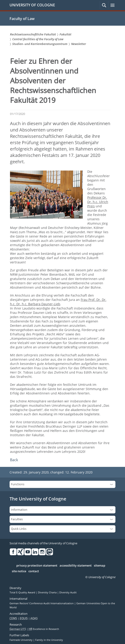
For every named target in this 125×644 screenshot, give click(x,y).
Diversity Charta (48, 592)
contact (34, 571)
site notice (19, 571)
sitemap (100, 566)
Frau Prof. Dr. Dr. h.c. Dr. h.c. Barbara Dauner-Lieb (58, 302)
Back (14, 460)
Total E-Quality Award (23, 592)
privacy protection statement (37, 566)
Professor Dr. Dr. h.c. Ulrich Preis (98, 202)
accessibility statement (76, 566)
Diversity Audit (68, 592)
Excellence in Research (44, 629)
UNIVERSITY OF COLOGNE (32, 5)
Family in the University (49, 640)
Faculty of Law (22, 19)
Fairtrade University (21, 640)
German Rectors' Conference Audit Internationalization (42, 603)
